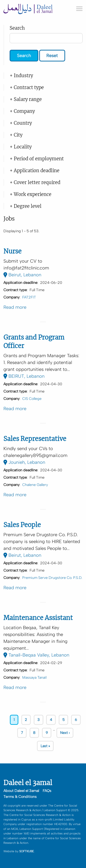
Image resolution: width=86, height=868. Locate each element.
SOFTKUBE (27, 851)
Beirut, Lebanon (22, 275)
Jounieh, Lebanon (24, 462)
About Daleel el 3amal (21, 791)
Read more (15, 307)
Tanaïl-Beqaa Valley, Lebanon (36, 655)
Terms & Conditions (20, 797)
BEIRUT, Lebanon (24, 376)
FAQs (47, 791)
